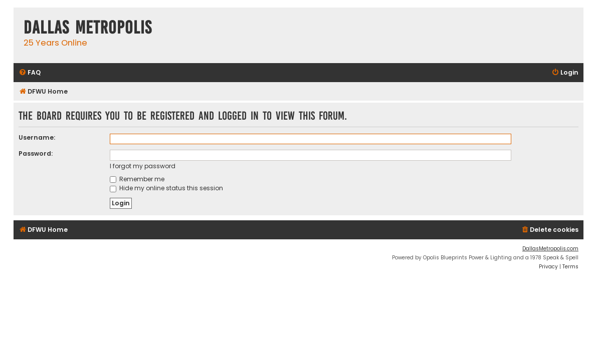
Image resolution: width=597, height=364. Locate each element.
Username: (37, 137)
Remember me (137, 179)
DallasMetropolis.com (550, 249)
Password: (36, 153)
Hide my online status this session (166, 188)
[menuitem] (30, 73)
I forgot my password (143, 166)
